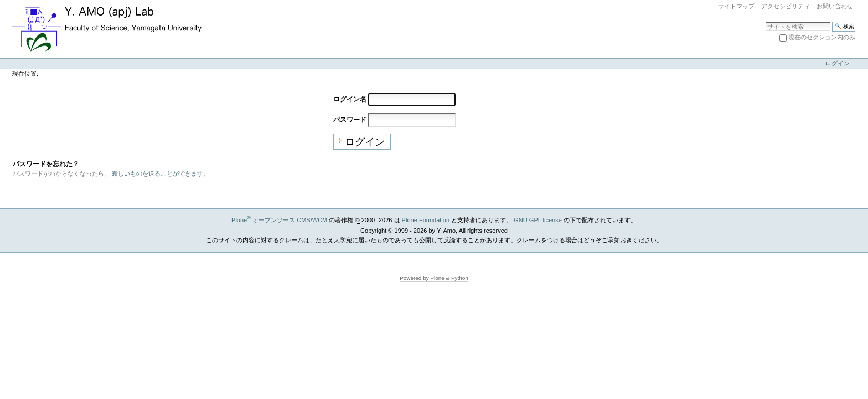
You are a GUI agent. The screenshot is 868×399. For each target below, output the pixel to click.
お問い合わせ (835, 6)
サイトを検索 (765, 21)
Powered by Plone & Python (434, 278)
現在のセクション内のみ (822, 37)
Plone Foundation (426, 220)
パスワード (350, 119)
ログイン (838, 63)
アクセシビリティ (786, 6)
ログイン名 (350, 99)
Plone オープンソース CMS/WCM (279, 220)
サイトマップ (736, 6)
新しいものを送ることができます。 (161, 173)
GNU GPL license (538, 220)
